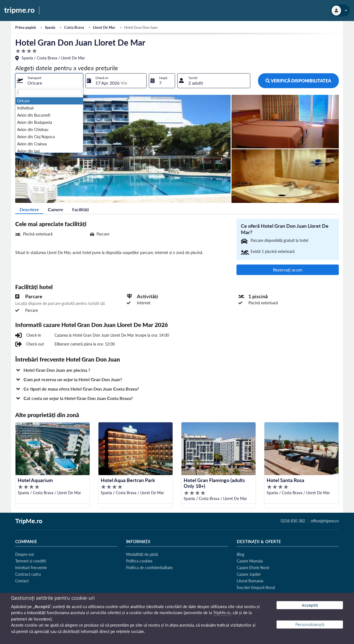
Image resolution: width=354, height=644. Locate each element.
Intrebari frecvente (31, 568)
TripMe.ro (29, 521)
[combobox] (49, 81)
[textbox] (49, 93)
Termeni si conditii (31, 561)
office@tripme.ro (325, 521)
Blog (240, 554)
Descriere (29, 209)
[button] (177, 370)
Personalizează (310, 625)
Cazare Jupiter (249, 574)
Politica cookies (139, 561)
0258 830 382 (293, 521)
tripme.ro (19, 10)
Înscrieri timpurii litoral (256, 587)
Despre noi (24, 554)
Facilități (80, 209)
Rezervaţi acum (288, 270)
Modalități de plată (142, 554)
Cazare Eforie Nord (253, 568)
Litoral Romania (250, 581)
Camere (56, 209)
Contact (22, 581)
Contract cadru (28, 574)
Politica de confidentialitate (149, 568)
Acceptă (310, 605)
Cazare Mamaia (250, 561)
